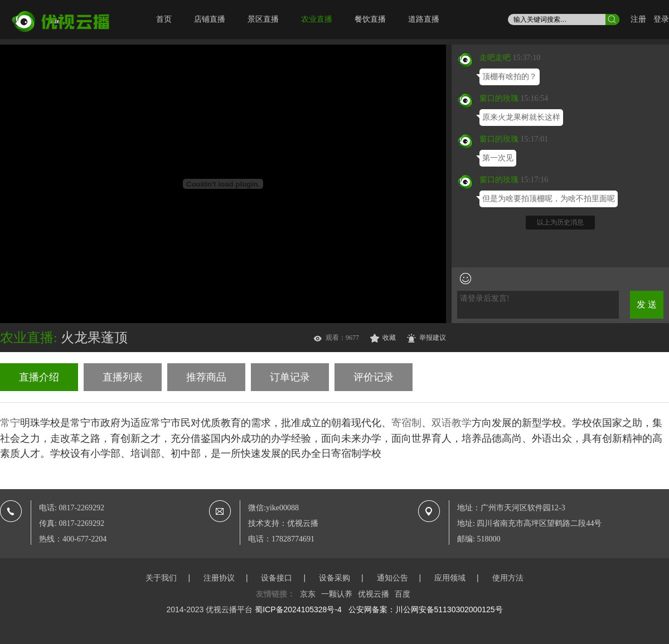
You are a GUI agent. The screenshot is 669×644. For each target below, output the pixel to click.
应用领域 (450, 578)
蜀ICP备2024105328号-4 (298, 609)
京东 (308, 594)
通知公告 (392, 578)
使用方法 (508, 578)
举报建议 (433, 338)
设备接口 (277, 578)
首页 (164, 19)
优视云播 (374, 594)
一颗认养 (337, 594)
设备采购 (334, 578)
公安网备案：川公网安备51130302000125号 (426, 609)
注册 (638, 19)
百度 (403, 594)
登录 (661, 19)
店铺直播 (210, 19)
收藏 (389, 338)
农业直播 (317, 19)
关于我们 (161, 578)
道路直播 (424, 19)
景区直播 (263, 19)
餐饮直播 (370, 19)
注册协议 (219, 578)
